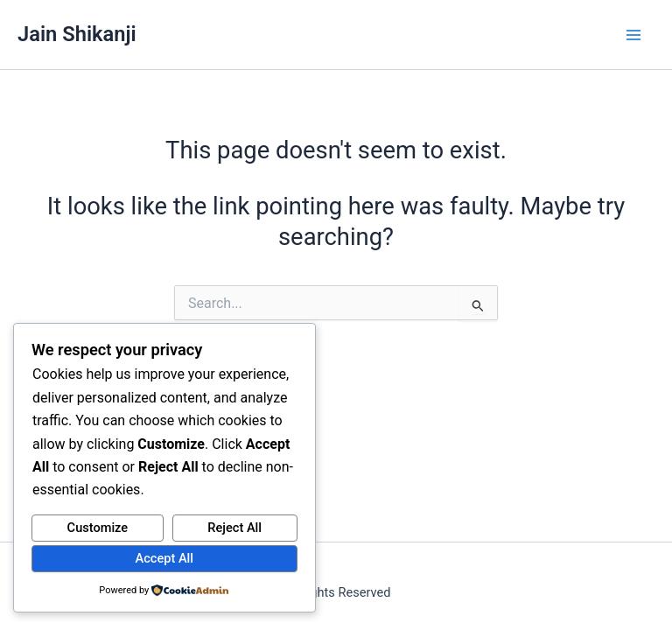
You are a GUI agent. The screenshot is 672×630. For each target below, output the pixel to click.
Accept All (164, 558)
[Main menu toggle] (634, 35)
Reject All (234, 528)
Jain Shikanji (77, 34)
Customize (98, 528)
